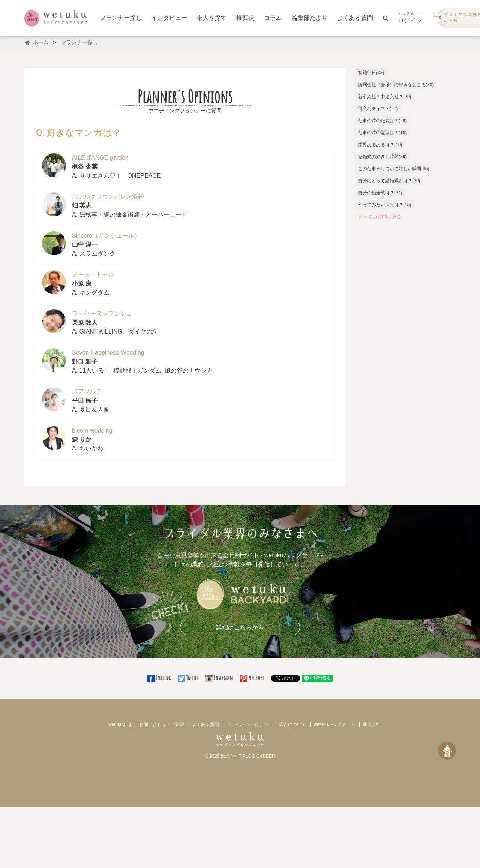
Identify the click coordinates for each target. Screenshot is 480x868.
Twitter (189, 678)
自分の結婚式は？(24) (380, 193)
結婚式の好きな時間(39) (382, 157)
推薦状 (245, 18)
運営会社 (372, 724)
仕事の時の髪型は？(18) (382, 133)
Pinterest (253, 678)
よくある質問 (355, 18)
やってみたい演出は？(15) (385, 205)
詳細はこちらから (240, 627)
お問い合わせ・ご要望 (162, 724)
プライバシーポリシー (249, 724)
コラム (273, 18)
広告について (292, 724)
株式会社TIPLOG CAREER (248, 756)
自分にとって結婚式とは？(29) (389, 181)
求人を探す (212, 18)
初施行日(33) (371, 73)
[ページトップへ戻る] (447, 751)
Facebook (159, 678)
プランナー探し (121, 18)
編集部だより (310, 18)
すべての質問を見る (380, 217)
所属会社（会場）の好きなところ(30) (396, 85)
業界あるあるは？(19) (380, 145)
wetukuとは (120, 724)
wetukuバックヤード (334, 724)
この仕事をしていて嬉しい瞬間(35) (394, 169)
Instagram (220, 678)
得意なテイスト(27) (378, 109)
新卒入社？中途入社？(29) (385, 97)
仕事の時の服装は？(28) (382, 121)
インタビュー (169, 18)
